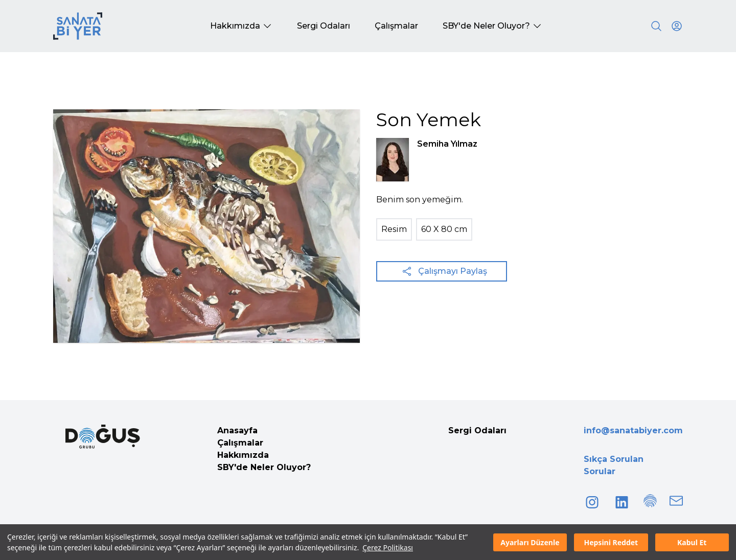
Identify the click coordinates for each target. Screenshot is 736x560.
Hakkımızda (243, 455)
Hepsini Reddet (611, 542)
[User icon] (677, 26)
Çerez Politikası (388, 547)
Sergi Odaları (477, 430)
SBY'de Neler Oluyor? (264, 467)
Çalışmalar (240, 443)
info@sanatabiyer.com (633, 430)
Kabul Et (692, 542)
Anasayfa (237, 430)
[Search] (656, 26)
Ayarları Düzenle (530, 542)
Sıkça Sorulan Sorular (614, 465)
